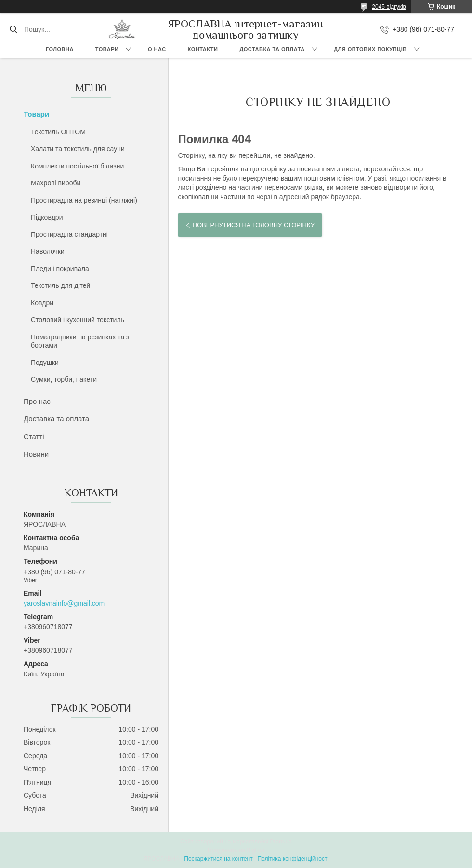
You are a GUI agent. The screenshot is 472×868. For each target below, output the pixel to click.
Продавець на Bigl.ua (236, 850)
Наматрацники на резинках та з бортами (80, 341)
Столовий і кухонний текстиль (78, 320)
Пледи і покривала (60, 269)
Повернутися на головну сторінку (254, 225)
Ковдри (42, 303)
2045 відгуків (389, 7)
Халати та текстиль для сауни (78, 149)
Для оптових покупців (370, 49)
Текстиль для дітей (60, 285)
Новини (36, 454)
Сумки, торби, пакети (64, 379)
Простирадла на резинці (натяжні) (84, 200)
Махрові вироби (56, 183)
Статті (34, 436)
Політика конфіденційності (293, 859)
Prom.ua (281, 842)
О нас (157, 49)
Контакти (203, 49)
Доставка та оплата (272, 49)
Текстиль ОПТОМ (58, 132)
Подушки (45, 363)
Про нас (37, 401)
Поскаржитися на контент (218, 859)
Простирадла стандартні (69, 234)
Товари (107, 49)
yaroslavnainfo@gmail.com (64, 603)
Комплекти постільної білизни (77, 166)
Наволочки (48, 251)
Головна (60, 49)
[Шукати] (13, 29)
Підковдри (47, 217)
